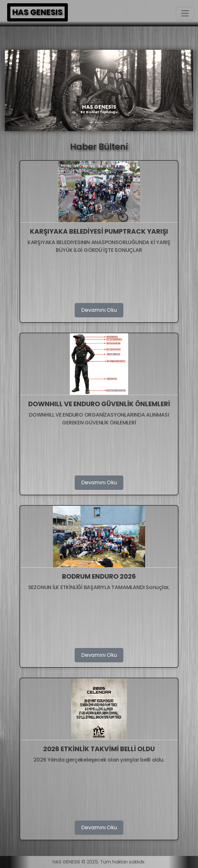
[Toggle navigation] (185, 13)
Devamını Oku (99, 310)
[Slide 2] (96, 122)
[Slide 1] (91, 122)
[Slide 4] (107, 122)
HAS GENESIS (37, 12)
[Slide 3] (102, 122)
